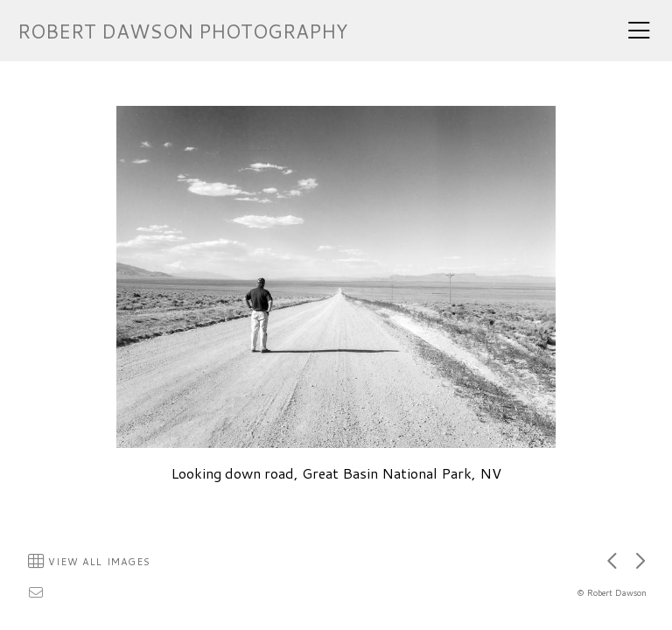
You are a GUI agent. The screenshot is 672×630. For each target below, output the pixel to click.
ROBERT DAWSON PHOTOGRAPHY (182, 31)
